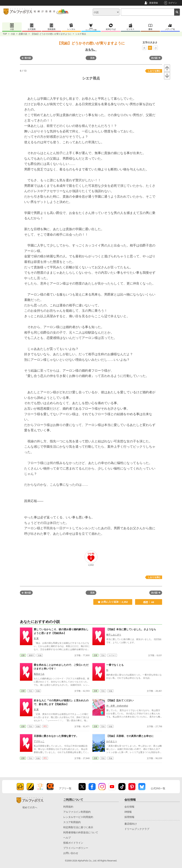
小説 (13, 34)
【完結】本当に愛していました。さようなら (131, 629)
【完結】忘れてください (120, 700)
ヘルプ (67, 838)
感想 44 (148, 602)
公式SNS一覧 (158, 788)
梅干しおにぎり (114, 635)
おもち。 (91, 49)
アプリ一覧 (65, 788)
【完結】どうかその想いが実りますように (51, 34)
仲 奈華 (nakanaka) (117, 706)
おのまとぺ (112, 741)
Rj (107, 670)
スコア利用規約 (72, 822)
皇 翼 (36, 638)
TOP (5, 34)
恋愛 (23, 655)
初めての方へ (30, 807)
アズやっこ (39, 741)
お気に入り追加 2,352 (113, 602)
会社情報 (129, 807)
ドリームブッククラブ (137, 829)
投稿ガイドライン (73, 843)
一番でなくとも (115, 665)
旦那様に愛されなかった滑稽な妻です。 (56, 736)
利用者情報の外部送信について (81, 832)
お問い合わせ (71, 853)
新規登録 (154, 3)
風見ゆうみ (39, 674)
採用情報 (129, 817)
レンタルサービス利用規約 (78, 817)
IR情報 (128, 812)
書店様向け (131, 824)
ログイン (173, 3)
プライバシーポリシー (76, 848)
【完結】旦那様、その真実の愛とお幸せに (130, 736)
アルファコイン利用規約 (77, 812)
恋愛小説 (23, 34)
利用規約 (68, 807)
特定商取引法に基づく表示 (78, 827)
